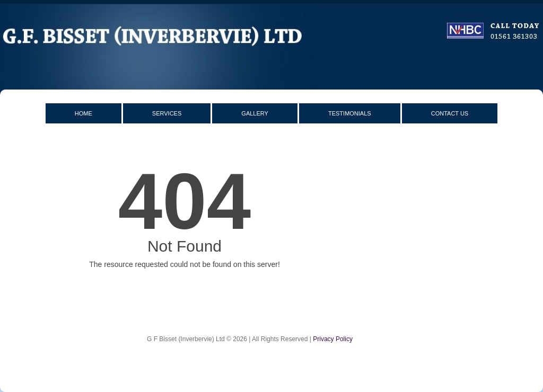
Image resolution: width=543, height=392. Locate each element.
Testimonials (350, 113)
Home (84, 113)
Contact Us (450, 113)
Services (167, 113)
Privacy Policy (333, 339)
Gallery (255, 113)
